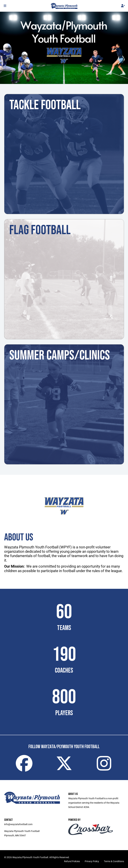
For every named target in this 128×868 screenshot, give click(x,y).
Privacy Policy (92, 861)
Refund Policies (72, 861)
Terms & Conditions (114, 861)
